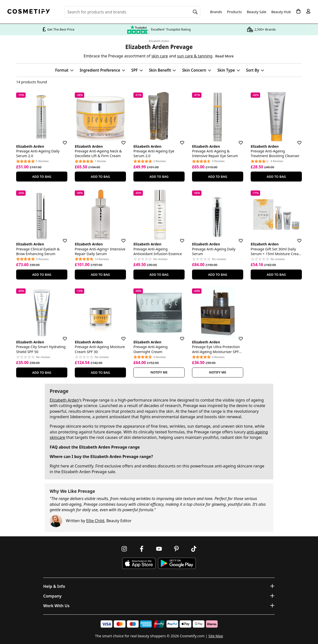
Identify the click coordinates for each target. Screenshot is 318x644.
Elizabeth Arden (159, 41)
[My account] (308, 11)
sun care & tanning (195, 56)
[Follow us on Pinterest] (176, 549)
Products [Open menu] (235, 12)
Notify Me (159, 372)
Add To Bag (42, 177)
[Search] (195, 12)
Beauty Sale (257, 12)
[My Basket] (298, 11)
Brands (216, 12)
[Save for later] (61, 140)
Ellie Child (95, 521)
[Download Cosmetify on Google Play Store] (177, 563)
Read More (224, 56)
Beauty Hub (281, 12)
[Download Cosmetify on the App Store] (139, 563)
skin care (159, 56)
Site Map (216, 636)
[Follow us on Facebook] (142, 549)
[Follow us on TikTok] (194, 549)
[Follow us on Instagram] (124, 549)
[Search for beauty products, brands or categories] (132, 12)
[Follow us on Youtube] (159, 549)
